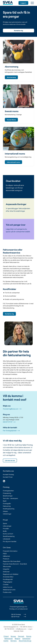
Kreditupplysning (9, 509)
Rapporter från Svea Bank (12, 561)
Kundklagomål (8, 579)
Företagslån (7, 504)
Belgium (17, 638)
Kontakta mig (18, 31)
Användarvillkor (8, 577)
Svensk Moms (11, 120)
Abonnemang (11, 77)
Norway (13, 636)
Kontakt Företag (8, 474)
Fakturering (7, 506)
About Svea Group (25, 641)
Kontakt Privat (8, 477)
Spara (5, 523)
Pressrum (6, 559)
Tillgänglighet (8, 582)
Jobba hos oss (8, 587)
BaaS (5, 501)
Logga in (23, 3)
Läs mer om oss (10, 460)
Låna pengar (7, 526)
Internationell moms (13, 162)
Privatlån (6, 529)
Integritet (6, 569)
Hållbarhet (6, 556)
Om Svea (7, 547)
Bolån (5, 531)
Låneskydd (7, 539)
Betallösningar (8, 496)
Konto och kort (8, 534)
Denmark (21, 636)
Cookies (6, 584)
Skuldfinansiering (9, 536)
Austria (6, 641)
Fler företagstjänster (11, 431)
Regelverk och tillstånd (11, 574)
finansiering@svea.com (12, 409)
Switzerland (26, 638)
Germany (14, 641)
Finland (6, 636)
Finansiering (7, 493)
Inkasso (5, 511)
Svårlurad (6, 572)
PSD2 (5, 554)
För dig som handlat (10, 541)
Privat (5, 520)
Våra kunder (7, 566)
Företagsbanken (8, 491)
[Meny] (32, 3)
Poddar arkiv (7, 592)
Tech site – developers (10, 498)
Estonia (29, 636)
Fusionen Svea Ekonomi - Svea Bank (15, 564)
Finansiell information (10, 551)
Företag (6, 487)
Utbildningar (7, 514)
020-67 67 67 (9, 422)
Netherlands (9, 638)
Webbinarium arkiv (9, 590)
